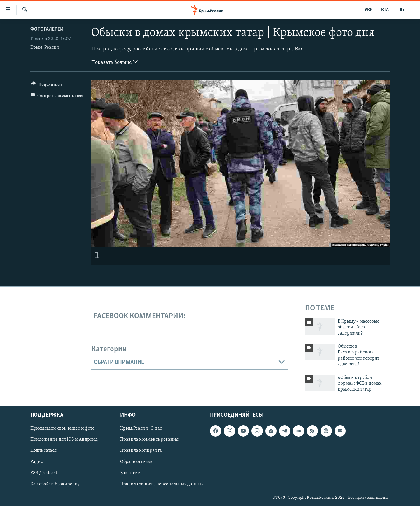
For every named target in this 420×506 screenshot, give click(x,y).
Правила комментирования (149, 440)
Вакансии (131, 473)
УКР (369, 10)
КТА (385, 10)
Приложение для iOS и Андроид (64, 440)
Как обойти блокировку (55, 484)
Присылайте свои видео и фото (62, 428)
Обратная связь (136, 462)
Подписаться (43, 451)
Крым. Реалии (45, 48)
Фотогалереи (47, 29)
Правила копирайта (141, 451)
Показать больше (114, 62)
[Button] (46, 86)
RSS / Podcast (44, 473)
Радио (37, 462)
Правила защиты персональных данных (162, 484)
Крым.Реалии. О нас (141, 428)
